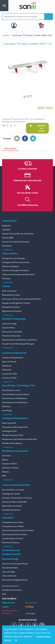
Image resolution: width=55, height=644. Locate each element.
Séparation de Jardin (12, 506)
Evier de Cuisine (9, 291)
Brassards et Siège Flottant (15, 580)
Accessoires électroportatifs (15, 427)
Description (10, 148)
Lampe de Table (9, 374)
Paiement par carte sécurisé (27, 181)
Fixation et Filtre (9, 464)
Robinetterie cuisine (11, 295)
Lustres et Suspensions (13, 358)
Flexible (6, 472)
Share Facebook (25, 139)
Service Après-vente (28, 193)
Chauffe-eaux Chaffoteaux (15, 399)
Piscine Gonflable (10, 568)
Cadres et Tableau (11, 267)
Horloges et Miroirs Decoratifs (16, 262)
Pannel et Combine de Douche (16, 242)
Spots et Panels (9, 362)
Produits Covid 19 (11, 554)
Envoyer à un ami (17, 139)
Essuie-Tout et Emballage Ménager (18, 344)
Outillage (30, 607)
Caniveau (6, 456)
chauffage (7, 411)
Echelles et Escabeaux (12, 443)
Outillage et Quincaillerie (15, 418)
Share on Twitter (33, 139)
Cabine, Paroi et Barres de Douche (18, 234)
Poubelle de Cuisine (11, 307)
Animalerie (8, 518)
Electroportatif (9, 423)
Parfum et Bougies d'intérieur (16, 271)
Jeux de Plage (9, 572)
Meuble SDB (8, 238)
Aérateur (6, 407)
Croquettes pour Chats (13, 522)
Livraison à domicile (27, 169)
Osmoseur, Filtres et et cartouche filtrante (21, 299)
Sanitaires (7, 246)
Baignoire (6, 226)
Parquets (6, 279)
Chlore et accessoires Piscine (15, 564)
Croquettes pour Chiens (13, 526)
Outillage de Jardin (11, 494)
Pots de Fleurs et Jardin (13, 490)
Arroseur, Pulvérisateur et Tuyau (17, 498)
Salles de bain (9, 221)
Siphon (5, 460)
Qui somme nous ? (10, 586)
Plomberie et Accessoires (15, 451)
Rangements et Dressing (13, 258)
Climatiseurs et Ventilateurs (15, 403)
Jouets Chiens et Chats (13, 539)
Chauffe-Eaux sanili (11, 390)
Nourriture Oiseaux (11, 543)
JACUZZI (6, 230)
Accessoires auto (11, 550)
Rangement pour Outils (13, 435)
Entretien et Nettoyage (14, 319)
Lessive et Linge (9, 324)
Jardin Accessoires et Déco (16, 485)
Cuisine (6, 286)
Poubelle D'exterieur (11, 510)
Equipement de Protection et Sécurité (19, 439)
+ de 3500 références (27, 205)
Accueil (6, 36)
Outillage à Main (9, 431)
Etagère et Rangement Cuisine (16, 303)
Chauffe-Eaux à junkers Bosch (16, 394)
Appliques (7, 366)
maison (5, 607)
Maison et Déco (10, 254)
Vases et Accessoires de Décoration (18, 275)
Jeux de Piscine (9, 576)
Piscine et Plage (10, 559)
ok (16, 640)
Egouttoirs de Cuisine (12, 311)
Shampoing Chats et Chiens (15, 535)
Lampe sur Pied (9, 378)
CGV (4, 594)
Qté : (4, 126)
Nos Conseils (9, 599)
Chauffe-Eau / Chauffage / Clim (19, 386)
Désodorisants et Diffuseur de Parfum (20, 340)
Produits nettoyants (11, 336)
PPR (4, 476)
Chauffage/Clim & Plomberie (10, 612)
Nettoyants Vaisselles (12, 332)
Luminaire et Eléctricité (14, 353)
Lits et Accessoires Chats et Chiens (18, 531)
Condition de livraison (12, 590)
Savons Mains (8, 328)
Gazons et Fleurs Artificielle (14, 502)
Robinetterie (31, 603)
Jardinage (30, 614)
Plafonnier (7, 370)
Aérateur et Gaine (10, 468)
